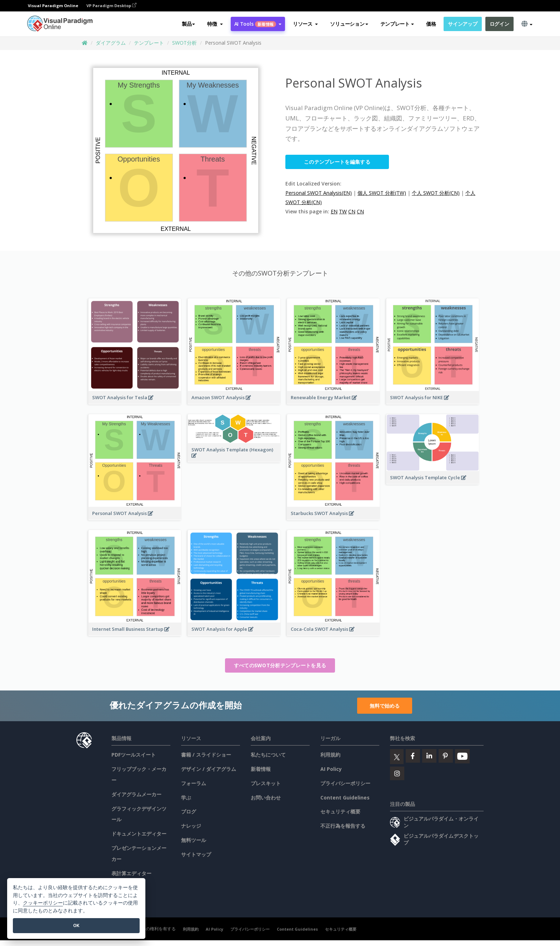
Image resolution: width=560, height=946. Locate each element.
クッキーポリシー (43, 903)
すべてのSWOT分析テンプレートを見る (280, 665)
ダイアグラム (111, 43)
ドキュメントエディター (139, 834)
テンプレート (149, 43)
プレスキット (266, 783)
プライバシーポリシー (345, 783)
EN (334, 211)
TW (343, 211)
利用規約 (330, 755)
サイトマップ (196, 854)
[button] (215, 24)
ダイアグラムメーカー (136, 794)
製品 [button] (188, 24)
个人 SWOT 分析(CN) (436, 193)
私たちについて (268, 755)
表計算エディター (131, 873)
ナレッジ (191, 826)
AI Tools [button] (258, 24)
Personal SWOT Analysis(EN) (319, 193)
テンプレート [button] (397, 24)
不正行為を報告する (343, 826)
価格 (431, 24)
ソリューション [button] (349, 24)
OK (76, 925)
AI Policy (331, 769)
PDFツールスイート (134, 755)
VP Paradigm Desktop (111, 6)
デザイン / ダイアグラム (209, 769)
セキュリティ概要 (340, 811)
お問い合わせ (266, 798)
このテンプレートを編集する (337, 162)
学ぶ (186, 798)
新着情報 (261, 769)
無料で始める (385, 706)
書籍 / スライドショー (206, 755)
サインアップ (462, 24)
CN (352, 211)
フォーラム (194, 783)
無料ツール (194, 840)
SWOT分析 (184, 43)
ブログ (189, 811)
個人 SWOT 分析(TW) (382, 193)
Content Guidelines (345, 798)
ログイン (499, 24)
